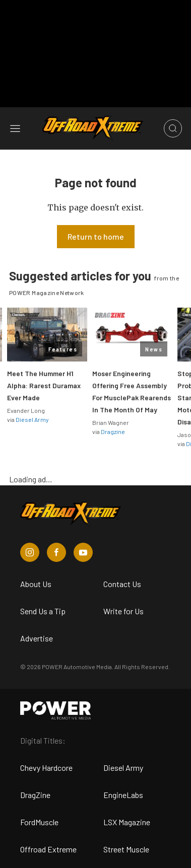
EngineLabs (123, 795)
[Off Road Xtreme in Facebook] (56, 552)
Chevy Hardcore (46, 768)
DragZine (35, 795)
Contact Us (122, 584)
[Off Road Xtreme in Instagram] (30, 552)
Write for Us (123, 611)
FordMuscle (39, 822)
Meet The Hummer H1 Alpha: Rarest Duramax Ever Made (44, 385)
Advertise (37, 638)
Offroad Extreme (48, 849)
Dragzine (113, 431)
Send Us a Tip (43, 611)
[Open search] (173, 128)
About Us (36, 584)
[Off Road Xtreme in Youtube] (83, 552)
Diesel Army (32, 419)
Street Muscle (126, 849)
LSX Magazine (127, 822)
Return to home (96, 236)
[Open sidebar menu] (15, 128)
